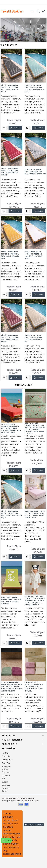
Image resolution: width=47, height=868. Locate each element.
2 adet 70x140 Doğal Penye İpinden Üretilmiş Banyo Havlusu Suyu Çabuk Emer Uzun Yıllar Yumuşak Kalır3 (12, 687)
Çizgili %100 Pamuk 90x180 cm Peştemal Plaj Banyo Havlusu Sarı (10, 255)
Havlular (5, 753)
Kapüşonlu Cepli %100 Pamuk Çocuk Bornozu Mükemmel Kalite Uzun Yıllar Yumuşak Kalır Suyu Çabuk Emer (35, 601)
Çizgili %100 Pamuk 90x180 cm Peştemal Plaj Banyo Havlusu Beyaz (34, 255)
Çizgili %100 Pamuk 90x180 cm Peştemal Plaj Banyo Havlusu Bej (34, 338)
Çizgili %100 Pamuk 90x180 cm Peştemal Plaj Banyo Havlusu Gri (35, 172)
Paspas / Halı (6, 777)
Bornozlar (6, 756)
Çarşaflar (6, 763)
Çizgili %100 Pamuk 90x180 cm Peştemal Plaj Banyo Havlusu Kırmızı (10, 172)
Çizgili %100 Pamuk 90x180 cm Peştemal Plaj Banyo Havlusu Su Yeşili (35, 88)
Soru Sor (6, 841)
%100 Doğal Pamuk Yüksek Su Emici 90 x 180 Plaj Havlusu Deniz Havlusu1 (12, 601)
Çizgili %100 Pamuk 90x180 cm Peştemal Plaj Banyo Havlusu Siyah (10, 88)
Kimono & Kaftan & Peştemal (6, 769)
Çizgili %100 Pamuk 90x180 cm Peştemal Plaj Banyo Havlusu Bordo (10, 338)
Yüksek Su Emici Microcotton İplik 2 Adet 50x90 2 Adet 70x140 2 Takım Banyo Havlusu (34, 687)
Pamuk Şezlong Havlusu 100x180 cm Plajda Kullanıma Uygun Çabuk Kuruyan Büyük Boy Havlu (11, 428)
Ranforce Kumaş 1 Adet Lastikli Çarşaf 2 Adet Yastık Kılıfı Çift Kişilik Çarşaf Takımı (35, 514)
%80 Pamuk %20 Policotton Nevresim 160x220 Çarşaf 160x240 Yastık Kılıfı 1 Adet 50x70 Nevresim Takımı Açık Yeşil (35, 428)
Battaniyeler (7, 760)
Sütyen (5, 782)
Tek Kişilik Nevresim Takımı (6, 788)
